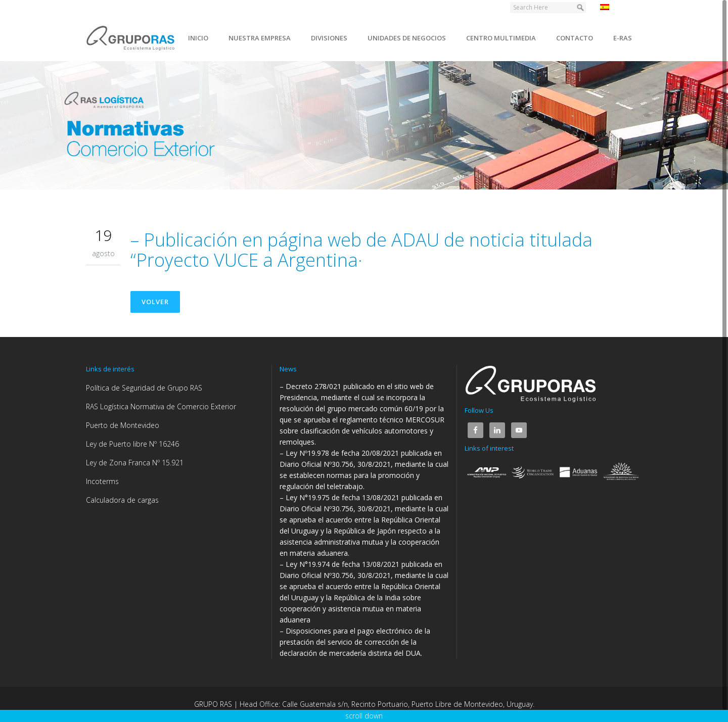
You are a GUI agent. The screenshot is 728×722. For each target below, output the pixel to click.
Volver (155, 302)
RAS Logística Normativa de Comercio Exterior (161, 406)
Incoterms (102, 481)
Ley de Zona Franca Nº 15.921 (135, 463)
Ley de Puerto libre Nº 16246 (132, 444)
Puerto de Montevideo (123, 425)
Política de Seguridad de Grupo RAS (144, 388)
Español (619, 7)
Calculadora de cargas (122, 500)
